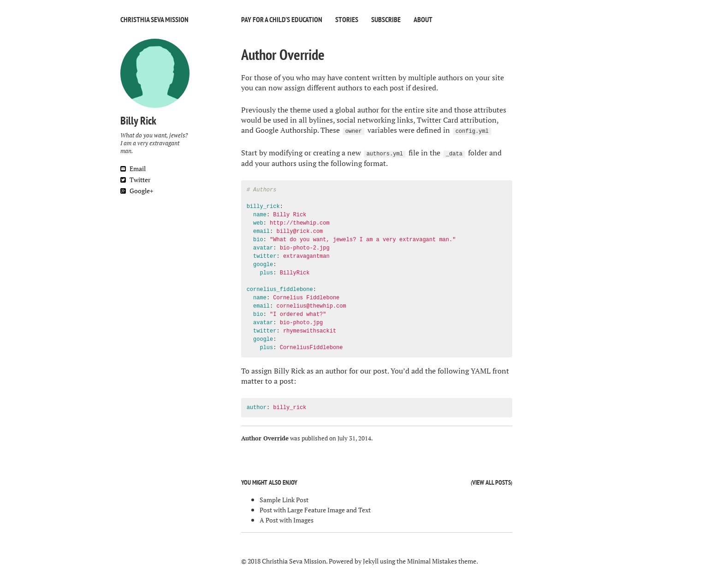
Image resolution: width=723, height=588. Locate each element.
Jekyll (371, 561)
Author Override (283, 54)
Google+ (137, 191)
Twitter (135, 180)
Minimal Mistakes (432, 561)
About (423, 19)
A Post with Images (287, 520)
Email (133, 169)
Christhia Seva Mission (154, 19)
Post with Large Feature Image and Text (315, 510)
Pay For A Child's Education (282, 19)
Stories (347, 19)
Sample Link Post (284, 500)
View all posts (492, 482)
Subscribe (386, 19)
